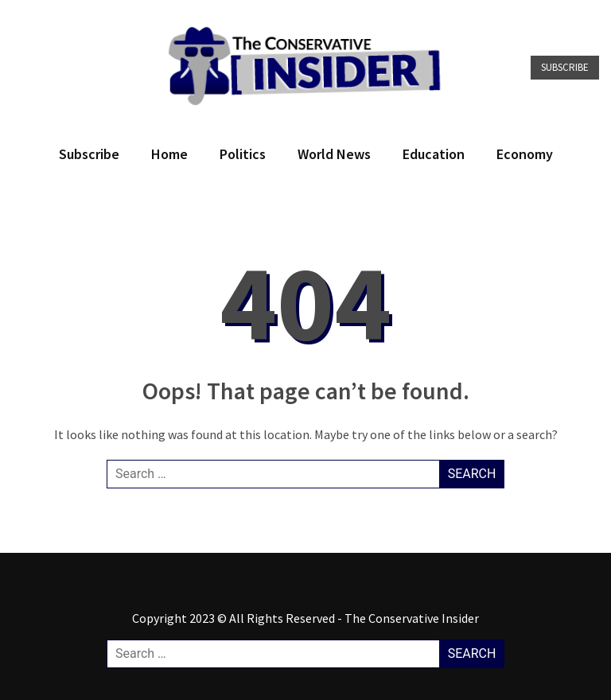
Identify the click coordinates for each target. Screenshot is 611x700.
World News (334, 154)
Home (169, 154)
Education (434, 154)
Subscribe (565, 67)
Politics (243, 154)
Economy (525, 154)
